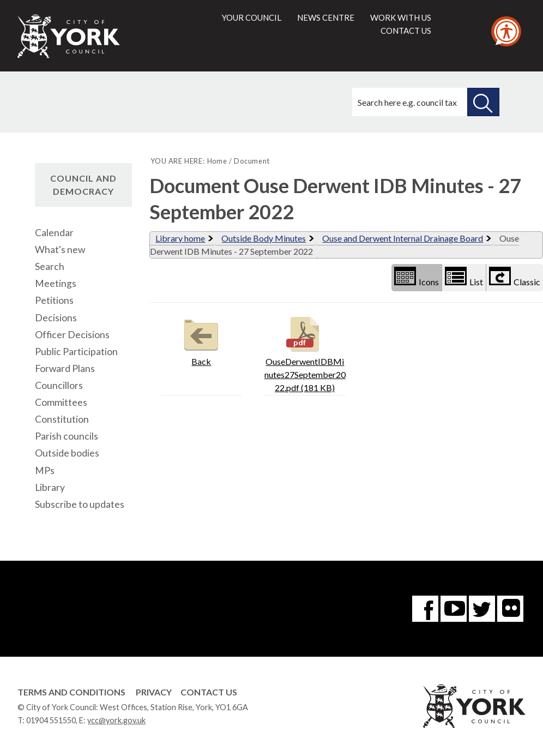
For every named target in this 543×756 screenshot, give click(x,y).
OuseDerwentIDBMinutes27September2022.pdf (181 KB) (305, 353)
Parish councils (67, 436)
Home (217, 161)
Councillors (59, 385)
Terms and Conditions (71, 692)
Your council (252, 17)
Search (50, 266)
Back (201, 340)
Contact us (406, 31)
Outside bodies (67, 453)
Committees (61, 402)
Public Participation (76, 352)
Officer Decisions (72, 335)
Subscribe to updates (80, 504)
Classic (515, 277)
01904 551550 (51, 720)
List (464, 277)
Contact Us (209, 692)
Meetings (56, 283)
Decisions (56, 318)
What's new (60, 250)
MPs (45, 470)
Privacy (154, 692)
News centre (326, 17)
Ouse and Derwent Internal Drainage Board (403, 238)
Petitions (54, 300)
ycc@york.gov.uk (116, 720)
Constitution (62, 419)
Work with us (401, 17)
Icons (417, 277)
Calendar (54, 233)
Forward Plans (65, 368)
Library (50, 487)
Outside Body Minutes (264, 238)
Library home (180, 238)
